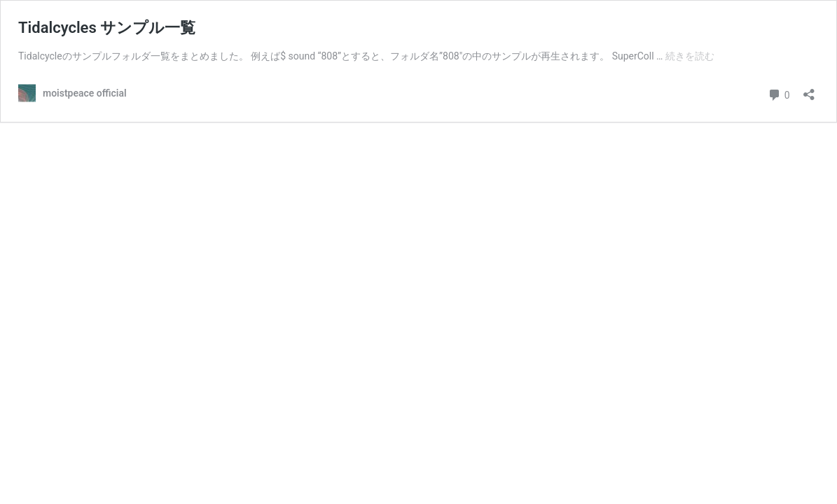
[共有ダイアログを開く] (809, 90)
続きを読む (690, 56)
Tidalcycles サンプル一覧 (107, 28)
